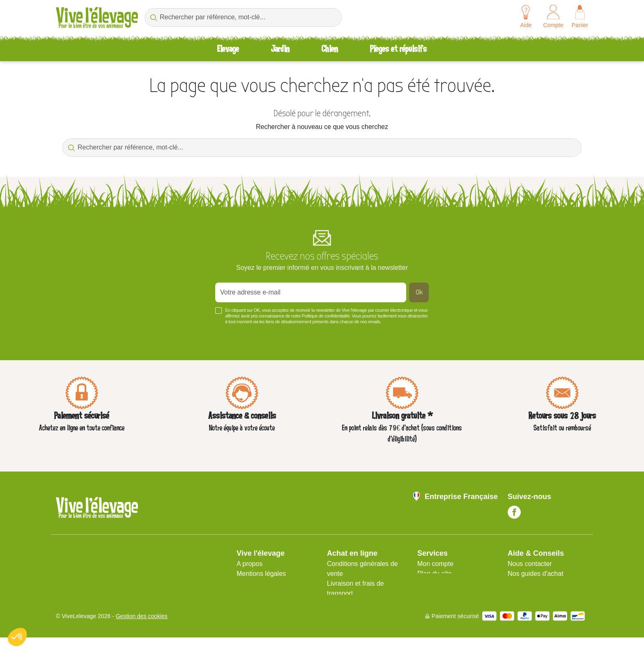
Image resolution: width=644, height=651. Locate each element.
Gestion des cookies (142, 630)
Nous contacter (530, 564)
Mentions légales (261, 574)
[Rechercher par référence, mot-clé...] (243, 17)
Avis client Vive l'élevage (363, 603)
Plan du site (435, 574)
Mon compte (435, 564)
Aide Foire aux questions (544, 583)
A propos (250, 564)
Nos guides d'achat (536, 574)
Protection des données (271, 583)
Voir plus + (70, 334)
